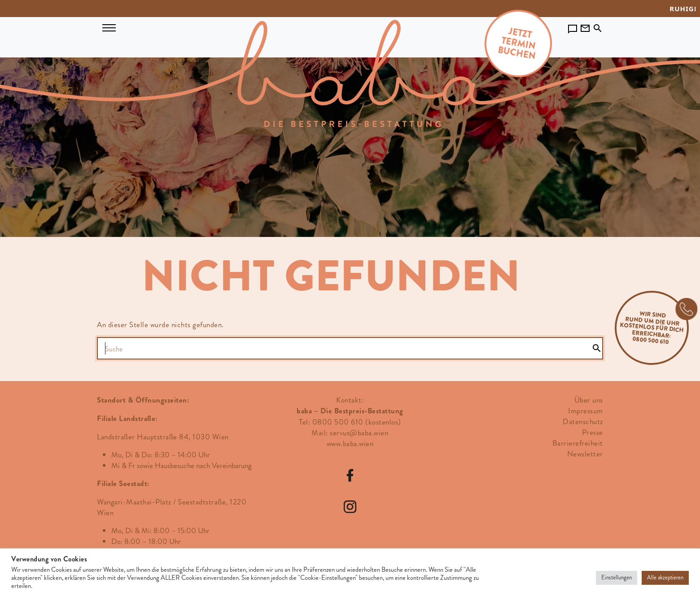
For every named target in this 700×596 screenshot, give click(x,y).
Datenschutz (583, 421)
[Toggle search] (598, 26)
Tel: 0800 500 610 (331, 422)
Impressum (586, 411)
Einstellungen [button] (617, 578)
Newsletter (585, 454)
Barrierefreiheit (578, 443)
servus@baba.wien (359, 433)
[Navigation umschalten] (109, 27)
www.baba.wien (350, 443)
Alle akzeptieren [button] (665, 578)
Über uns (589, 400)
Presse (593, 432)
